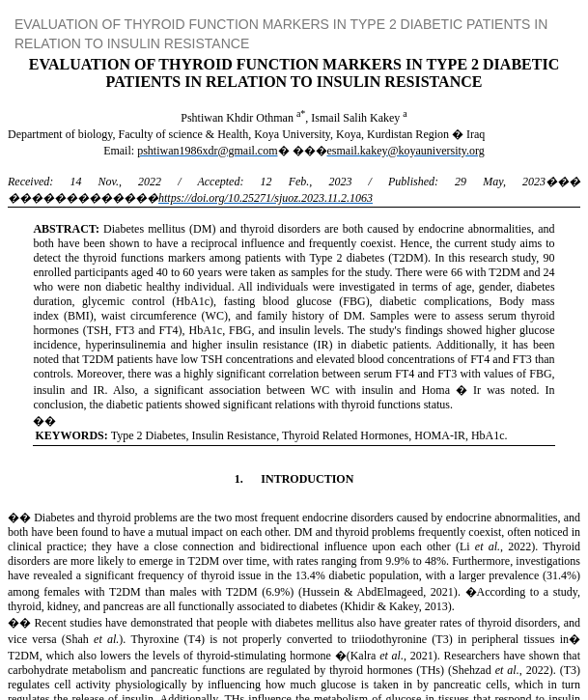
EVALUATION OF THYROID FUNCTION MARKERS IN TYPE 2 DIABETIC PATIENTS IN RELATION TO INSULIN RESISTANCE (281, 34)
